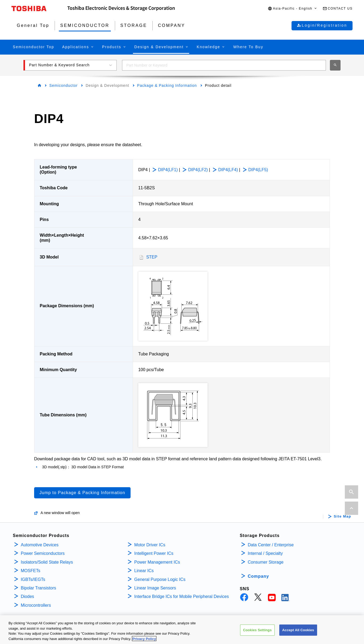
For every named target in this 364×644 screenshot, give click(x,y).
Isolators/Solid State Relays (47, 562)
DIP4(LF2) (198, 170)
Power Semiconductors (43, 553)
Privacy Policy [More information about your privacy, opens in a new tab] (144, 641)
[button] (293, 9)
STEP (152, 257)
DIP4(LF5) (258, 170)
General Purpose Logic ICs (160, 579)
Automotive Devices (40, 545)
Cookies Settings (257, 632)
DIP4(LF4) (228, 170)
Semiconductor (63, 85)
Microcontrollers (36, 605)
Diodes (27, 596)
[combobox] (224, 65)
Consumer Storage (266, 562)
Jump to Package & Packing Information (82, 493)
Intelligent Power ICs (154, 553)
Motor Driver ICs (150, 545)
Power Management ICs (157, 562)
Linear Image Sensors (155, 588)
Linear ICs (144, 571)
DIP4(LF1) (168, 170)
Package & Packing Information (167, 85)
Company (258, 576)
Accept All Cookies (298, 632)
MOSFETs (31, 571)
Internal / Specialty (265, 553)
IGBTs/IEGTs (33, 579)
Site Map (343, 516)
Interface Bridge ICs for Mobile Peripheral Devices (182, 596)
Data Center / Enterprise (271, 545)
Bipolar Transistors (39, 588)
